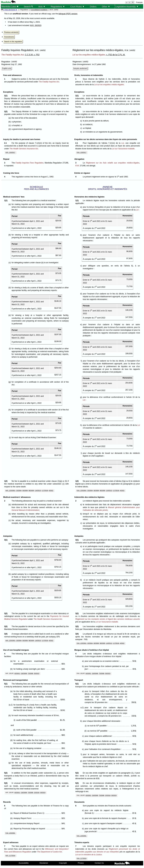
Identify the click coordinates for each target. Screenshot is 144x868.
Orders (93, 6)
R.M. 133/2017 (82, 152)
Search (28, 6)
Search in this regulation (13, 42)
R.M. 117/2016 (82, 858)
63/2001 (17, 673)
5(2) (6, 773)
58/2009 (31, 490)
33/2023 (37, 673)
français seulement (80, 68)
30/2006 (25, 490)
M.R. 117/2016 (10, 856)
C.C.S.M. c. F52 (32, 55)
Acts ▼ (42, 6)
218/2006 (24, 673)
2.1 (6, 143)
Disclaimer (44, 863)
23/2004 (19, 490)
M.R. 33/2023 (36, 25)
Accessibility (24, 863)
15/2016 (37, 793)
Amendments (9, 37)
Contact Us (99, 863)
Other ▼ (106, 6)
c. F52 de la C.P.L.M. (116, 55)
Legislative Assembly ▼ (127, 6)
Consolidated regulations (39, 10)
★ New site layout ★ (10, 10)
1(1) (6, 200)
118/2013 (38, 490)
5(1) (6, 684)
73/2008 (30, 673)
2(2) (6, 111)
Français (139, 2)
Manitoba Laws (10, 6)
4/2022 (51, 490)
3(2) (6, 613)
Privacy (81, 863)
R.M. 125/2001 (82, 490)
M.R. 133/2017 (10, 152)
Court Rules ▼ (77, 6)
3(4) (6, 634)
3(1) (6, 540)
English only (7, 68)
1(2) (6, 481)
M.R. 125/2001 (10, 490)
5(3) (6, 783)
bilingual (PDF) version (68, 14)
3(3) (6, 626)
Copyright (63, 863)
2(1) (6, 96)
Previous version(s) (11, 32)
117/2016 (45, 490)
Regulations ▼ (58, 6)
